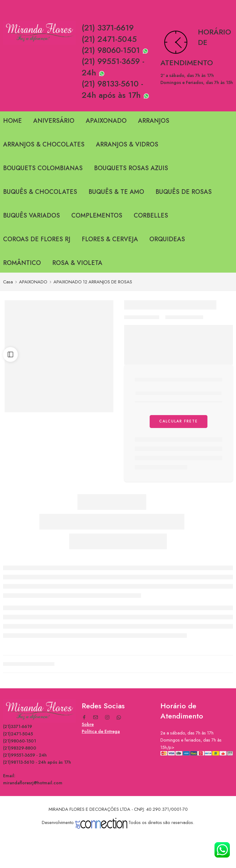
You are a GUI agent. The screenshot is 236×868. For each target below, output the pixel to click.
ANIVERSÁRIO (54, 121)
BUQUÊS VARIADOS (31, 216)
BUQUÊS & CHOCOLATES (40, 192)
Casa (8, 282)
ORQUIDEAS (167, 239)
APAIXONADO (106, 121)
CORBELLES (151, 216)
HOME (12, 121)
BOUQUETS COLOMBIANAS (43, 168)
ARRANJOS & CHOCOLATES (44, 144)
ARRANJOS (154, 121)
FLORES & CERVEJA (110, 239)
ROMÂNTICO (22, 263)
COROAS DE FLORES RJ (37, 239)
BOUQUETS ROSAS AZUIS (131, 168)
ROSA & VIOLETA (77, 263)
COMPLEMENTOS (97, 216)
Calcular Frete (179, 421)
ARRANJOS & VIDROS (127, 144)
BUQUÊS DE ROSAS (184, 192)
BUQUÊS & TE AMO (116, 192)
